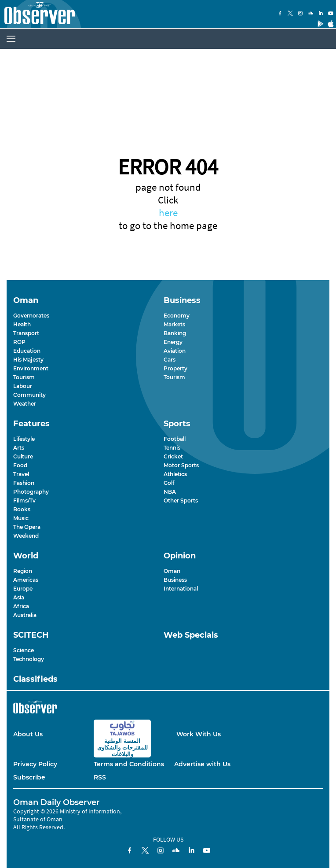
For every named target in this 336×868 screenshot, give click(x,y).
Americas (26, 580)
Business (175, 580)
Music (21, 518)
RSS (100, 777)
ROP (19, 342)
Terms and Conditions (129, 764)
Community (29, 395)
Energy (173, 342)
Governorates (31, 316)
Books (22, 509)
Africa (21, 606)
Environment (31, 368)
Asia (19, 597)
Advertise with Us (202, 764)
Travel (21, 474)
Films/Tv (24, 500)
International (181, 589)
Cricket (173, 456)
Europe (23, 589)
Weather (25, 404)
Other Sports (181, 500)
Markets (174, 324)
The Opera (27, 527)
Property (175, 368)
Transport (26, 333)
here (168, 212)
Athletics (175, 474)
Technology (29, 659)
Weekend (26, 536)
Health (22, 324)
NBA (170, 492)
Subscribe (29, 777)
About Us (28, 734)
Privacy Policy (35, 764)
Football (175, 439)
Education (27, 351)
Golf (169, 483)
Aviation (175, 351)
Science (24, 650)
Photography (31, 492)
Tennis (172, 448)
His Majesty (28, 360)
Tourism (24, 377)
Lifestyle (24, 439)
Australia (25, 615)
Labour (23, 386)
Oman (172, 571)
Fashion (24, 483)
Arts (19, 448)
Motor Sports (181, 465)
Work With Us (199, 734)
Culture (23, 456)
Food (20, 465)
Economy (177, 316)
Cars (170, 360)
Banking (175, 333)
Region (23, 571)
